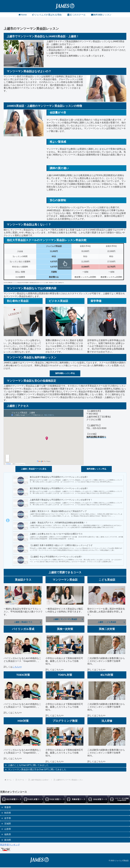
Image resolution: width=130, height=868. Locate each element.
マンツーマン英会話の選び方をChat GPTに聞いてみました (37, 770)
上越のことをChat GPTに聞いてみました (28, 766)
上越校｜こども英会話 (107, 622)
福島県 (8, 835)
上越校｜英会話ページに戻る (34, 469)
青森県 (8, 808)
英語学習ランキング (10, 845)
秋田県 (8, 813)
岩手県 (8, 819)
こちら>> (17, 667)
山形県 (8, 830)
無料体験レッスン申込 (65, 373)
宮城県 (8, 824)
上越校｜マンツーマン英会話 (65, 620)
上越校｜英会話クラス (23, 622)
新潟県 (8, 841)
